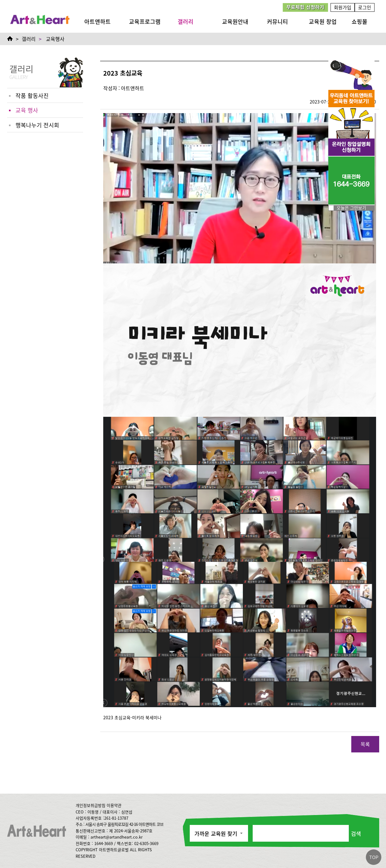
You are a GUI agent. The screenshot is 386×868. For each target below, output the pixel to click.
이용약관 (114, 805)
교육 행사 (27, 110)
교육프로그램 (145, 21)
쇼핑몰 (359, 21)
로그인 (365, 7)
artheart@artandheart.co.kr (117, 837)
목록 (365, 744)
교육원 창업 (323, 21)
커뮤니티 (277, 21)
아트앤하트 (98, 21)
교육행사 (55, 39)
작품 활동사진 (32, 95)
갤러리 (186, 21)
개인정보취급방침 (91, 805)
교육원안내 (235, 21)
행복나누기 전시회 (37, 125)
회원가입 (343, 7)
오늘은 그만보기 (351, 208)
